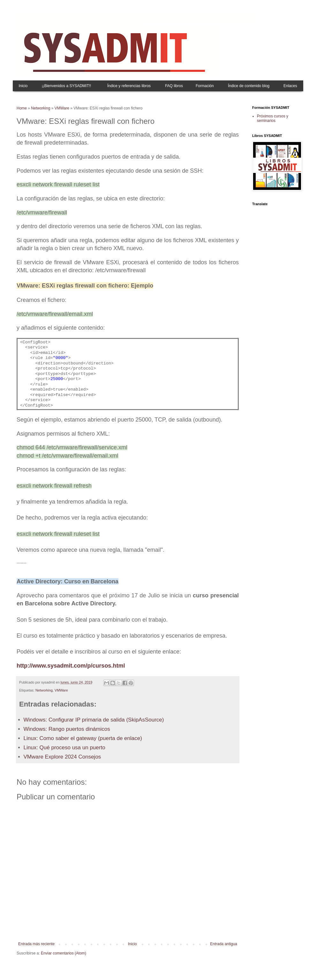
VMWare (62, 108)
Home (22, 108)
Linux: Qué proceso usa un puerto (64, 748)
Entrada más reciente (36, 944)
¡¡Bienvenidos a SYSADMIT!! (67, 86)
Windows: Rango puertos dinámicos (67, 729)
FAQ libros (174, 86)
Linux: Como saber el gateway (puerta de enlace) (83, 738)
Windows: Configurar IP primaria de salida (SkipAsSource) (94, 720)
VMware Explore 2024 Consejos (62, 757)
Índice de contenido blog (249, 86)
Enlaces (290, 86)
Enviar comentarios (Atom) (64, 953)
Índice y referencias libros (129, 86)
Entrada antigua (224, 944)
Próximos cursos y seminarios (273, 118)
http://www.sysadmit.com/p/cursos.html (71, 666)
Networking (41, 108)
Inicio (23, 86)
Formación (205, 86)
